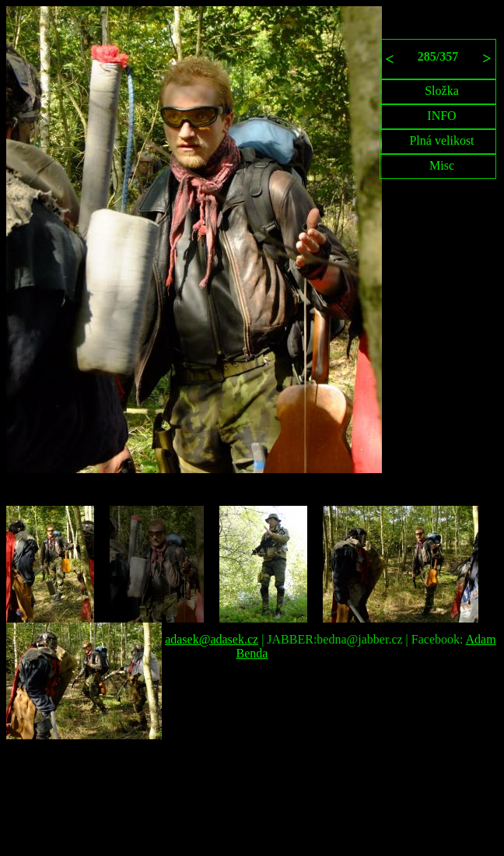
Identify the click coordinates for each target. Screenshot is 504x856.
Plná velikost (441, 140)
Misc (442, 165)
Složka (442, 91)
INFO (441, 116)
